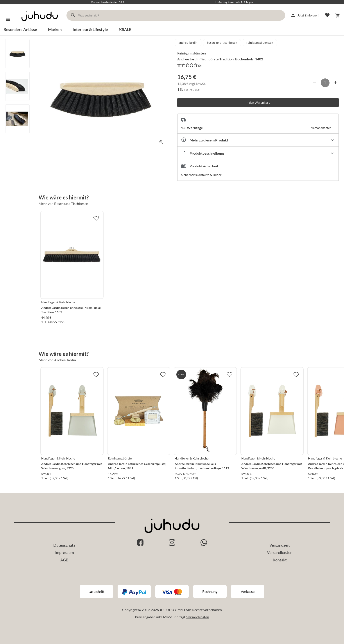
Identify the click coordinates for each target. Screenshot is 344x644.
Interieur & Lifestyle (90, 29)
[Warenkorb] (338, 15)
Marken (55, 29)
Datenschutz (64, 545)
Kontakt (280, 560)
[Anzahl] (325, 83)
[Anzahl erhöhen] (336, 83)
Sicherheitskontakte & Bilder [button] (201, 175)
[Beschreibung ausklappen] (258, 153)
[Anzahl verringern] (315, 83)
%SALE (125, 29)
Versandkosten (280, 552)
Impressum (64, 552)
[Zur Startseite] (40, 25)
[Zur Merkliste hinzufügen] (96, 218)
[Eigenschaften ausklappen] (258, 140)
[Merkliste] (327, 15)
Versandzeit (280, 545)
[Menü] (8, 19)
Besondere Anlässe (20, 29)
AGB (64, 560)
